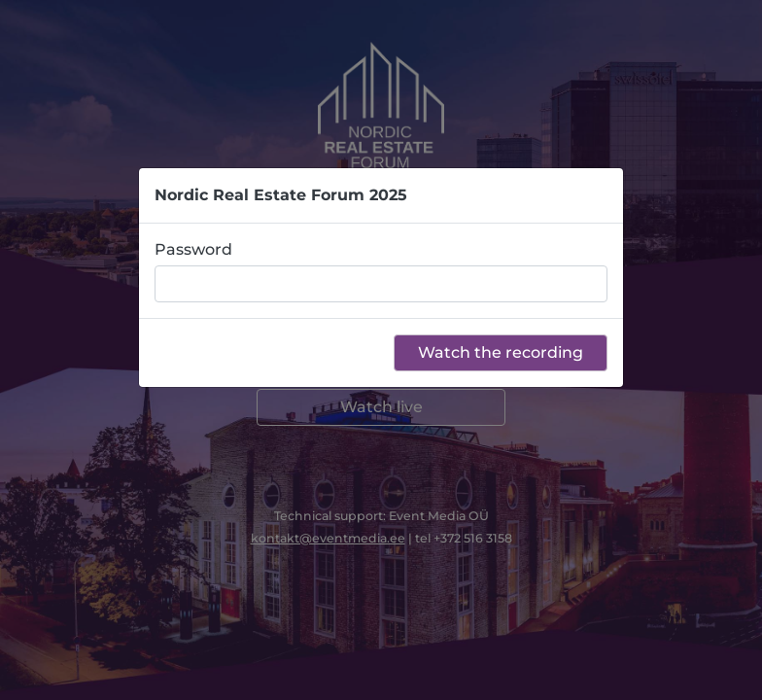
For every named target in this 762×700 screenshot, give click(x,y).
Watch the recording (501, 352)
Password (193, 249)
